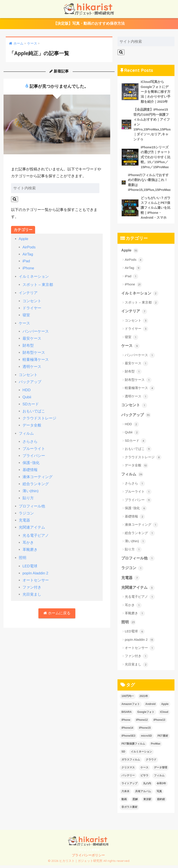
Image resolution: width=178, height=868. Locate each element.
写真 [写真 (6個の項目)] (159, 794)
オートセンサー (36, 574)
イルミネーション (34, 276)
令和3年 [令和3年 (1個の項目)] (161, 786)
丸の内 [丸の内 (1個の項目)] (147, 786)
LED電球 (30, 560)
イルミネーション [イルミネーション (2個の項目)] (141, 754)
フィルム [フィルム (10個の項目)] (159, 778)
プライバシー (34, 452)
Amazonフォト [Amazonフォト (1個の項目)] (131, 707)
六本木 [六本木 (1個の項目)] (125, 794)
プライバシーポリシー (88, 858)
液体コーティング (38, 473)
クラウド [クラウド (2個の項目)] (151, 762)
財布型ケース (34, 351)
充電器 (24, 515)
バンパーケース (36, 330)
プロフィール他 (32, 502)
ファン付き (32, 581)
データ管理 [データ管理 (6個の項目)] (161, 770)
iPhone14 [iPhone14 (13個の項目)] (127, 730)
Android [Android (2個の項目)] (150, 707)
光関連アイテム (32, 522)
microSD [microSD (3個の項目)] (146, 738)
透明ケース (32, 365)
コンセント (32, 300)
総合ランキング (36, 480)
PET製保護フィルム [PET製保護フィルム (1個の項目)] (133, 746)
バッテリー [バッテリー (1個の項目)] (128, 778)
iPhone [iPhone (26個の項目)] (126, 723)
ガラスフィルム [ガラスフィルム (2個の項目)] (131, 762)
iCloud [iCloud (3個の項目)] (164, 715)
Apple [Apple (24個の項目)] (165, 707)
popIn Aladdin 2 (36, 567)
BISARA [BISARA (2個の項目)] (127, 715)
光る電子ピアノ (36, 530)
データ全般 (32, 422)
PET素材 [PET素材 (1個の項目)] (163, 738)
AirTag (28, 254)
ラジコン (26, 508)
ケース (24, 322)
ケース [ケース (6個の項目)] (144, 770)
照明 (23, 552)
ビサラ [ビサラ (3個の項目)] (144, 778)
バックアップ (30, 380)
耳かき (28, 537)
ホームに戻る (57, 607)
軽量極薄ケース (36, 358)
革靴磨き (30, 544)
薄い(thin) (31, 487)
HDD (27, 388)
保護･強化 (31, 459)
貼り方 (28, 494)
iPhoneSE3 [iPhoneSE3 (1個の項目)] (128, 738)
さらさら (30, 438)
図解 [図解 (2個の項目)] (135, 802)
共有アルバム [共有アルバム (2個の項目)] (143, 794)
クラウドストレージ (39, 415)
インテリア (28, 292)
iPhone (28, 268)
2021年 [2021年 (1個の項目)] (144, 699)
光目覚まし (32, 588)
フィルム (26, 430)
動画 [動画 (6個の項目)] (124, 802)
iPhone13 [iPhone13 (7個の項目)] (159, 723)
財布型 (28, 344)
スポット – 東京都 (38, 284)
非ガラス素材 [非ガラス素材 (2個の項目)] (129, 810)
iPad (26, 261)
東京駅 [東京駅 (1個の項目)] (147, 802)
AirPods (29, 247)
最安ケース (32, 337)
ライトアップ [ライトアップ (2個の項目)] (129, 786)
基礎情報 (30, 466)
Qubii (27, 395)
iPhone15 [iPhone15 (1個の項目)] (145, 730)
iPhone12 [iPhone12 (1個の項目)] (142, 723)
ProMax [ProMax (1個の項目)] (156, 746)
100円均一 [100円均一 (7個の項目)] (128, 699)
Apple (24, 239)
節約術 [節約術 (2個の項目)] (161, 802)
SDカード (31, 401)
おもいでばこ (34, 408)
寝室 (26, 314)
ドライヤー (32, 307)
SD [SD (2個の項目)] (123, 754)
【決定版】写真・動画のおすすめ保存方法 (89, 24)
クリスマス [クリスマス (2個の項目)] (128, 770)
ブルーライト (34, 445)
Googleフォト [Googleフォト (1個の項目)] (146, 715)
